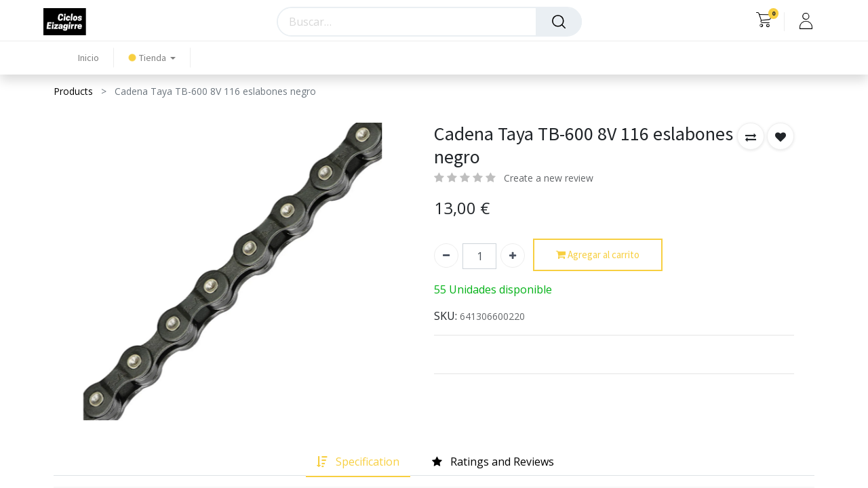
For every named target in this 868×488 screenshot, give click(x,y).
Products (73, 91)
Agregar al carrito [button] (598, 255)
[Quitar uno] (446, 256)
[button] (751, 136)
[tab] (358, 462)
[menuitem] (88, 58)
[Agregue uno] (513, 256)
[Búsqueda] (559, 22)
